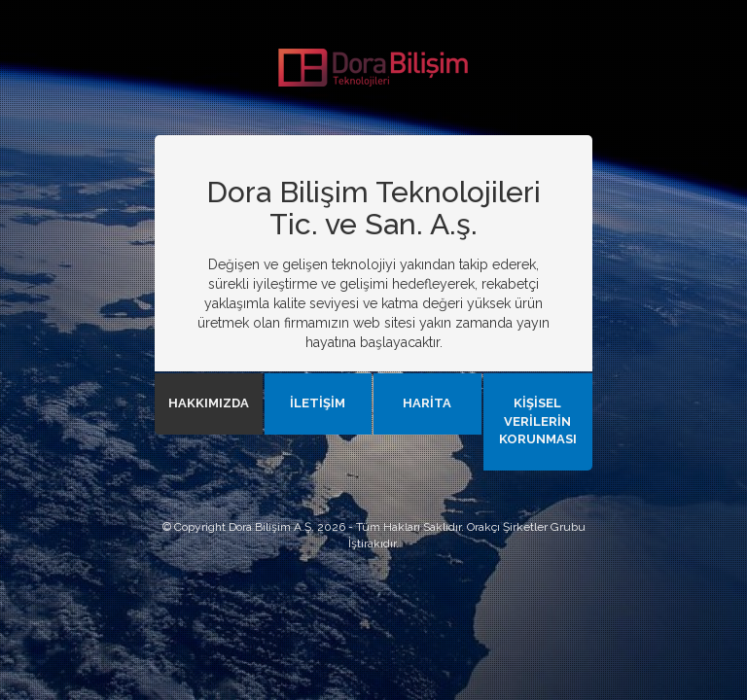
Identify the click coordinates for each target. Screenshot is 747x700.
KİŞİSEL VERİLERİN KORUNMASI (538, 421)
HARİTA (427, 403)
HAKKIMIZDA (209, 403)
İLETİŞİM (318, 403)
